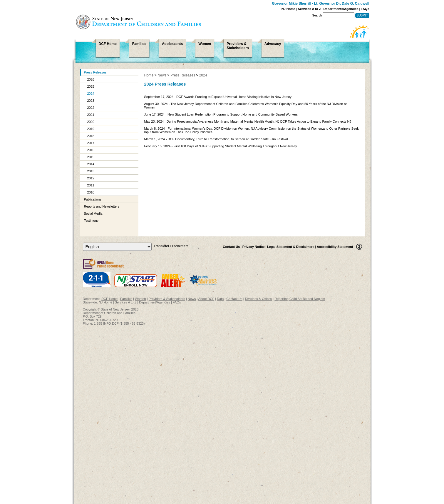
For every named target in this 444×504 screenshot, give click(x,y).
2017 (91, 143)
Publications (93, 199)
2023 (91, 101)
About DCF (206, 299)
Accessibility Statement (335, 247)
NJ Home (289, 9)
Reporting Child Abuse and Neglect (300, 299)
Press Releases (95, 72)
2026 (91, 79)
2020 (91, 122)
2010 (91, 192)
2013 (91, 171)
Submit (362, 15)
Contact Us (231, 247)
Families (126, 299)
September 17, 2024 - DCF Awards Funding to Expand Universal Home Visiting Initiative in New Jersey (218, 97)
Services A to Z (310, 9)
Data (220, 299)
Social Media (93, 213)
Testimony (91, 221)
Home (149, 75)
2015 (91, 157)
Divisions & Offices (259, 299)
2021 (91, 115)
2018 (91, 136)
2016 (91, 150)
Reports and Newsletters (102, 206)
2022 (91, 108)
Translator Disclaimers (171, 246)
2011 (91, 185)
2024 (91, 94)
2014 (91, 164)
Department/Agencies (155, 302)
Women (140, 299)
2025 (91, 86)
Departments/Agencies (341, 9)
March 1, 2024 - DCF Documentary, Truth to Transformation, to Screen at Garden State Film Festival (216, 139)
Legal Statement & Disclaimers (291, 247)
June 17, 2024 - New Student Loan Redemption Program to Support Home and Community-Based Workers (221, 114)
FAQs (365, 9)
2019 (91, 129)
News (162, 75)
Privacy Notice (254, 247)
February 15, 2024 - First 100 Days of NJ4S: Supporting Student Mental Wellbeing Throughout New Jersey (221, 146)
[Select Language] (117, 247)
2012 (91, 178)
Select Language (83, 242)
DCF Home (109, 299)
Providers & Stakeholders (167, 299)
